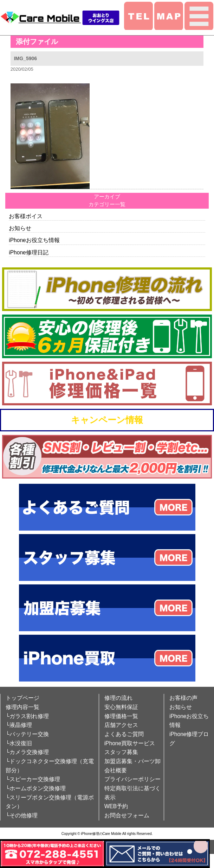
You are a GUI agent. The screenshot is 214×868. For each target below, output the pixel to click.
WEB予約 (116, 806)
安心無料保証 (121, 707)
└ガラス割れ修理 (27, 716)
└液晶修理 (19, 725)
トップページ (22, 698)
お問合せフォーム (127, 815)
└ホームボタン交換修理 (36, 788)
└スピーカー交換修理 (33, 779)
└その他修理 (22, 815)
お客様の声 (183, 698)
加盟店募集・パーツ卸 (132, 761)
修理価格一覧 (121, 716)
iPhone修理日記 (29, 252)
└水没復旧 (19, 743)
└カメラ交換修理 (27, 752)
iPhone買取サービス (130, 743)
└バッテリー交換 (27, 734)
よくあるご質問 (124, 734)
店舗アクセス (121, 725)
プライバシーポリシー (132, 779)
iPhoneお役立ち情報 (34, 240)
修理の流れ (118, 698)
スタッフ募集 (121, 752)
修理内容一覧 (22, 707)
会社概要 (116, 770)
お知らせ (20, 228)
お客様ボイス (26, 216)
